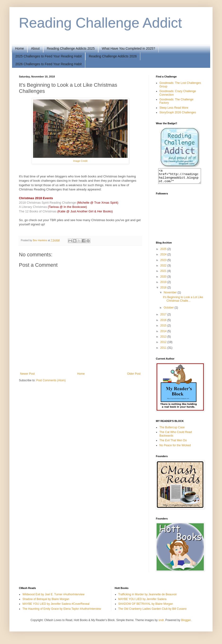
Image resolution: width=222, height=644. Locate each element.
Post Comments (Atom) (51, 380)
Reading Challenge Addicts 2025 (71, 48)
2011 (164, 351)
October (169, 310)
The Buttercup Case (172, 430)
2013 (164, 339)
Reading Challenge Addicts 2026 (113, 56)
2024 (164, 257)
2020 (164, 279)
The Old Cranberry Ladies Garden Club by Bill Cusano (152, 612)
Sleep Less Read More (174, 108)
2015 (164, 328)
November (171, 295)
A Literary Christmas (33, 207)
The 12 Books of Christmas (38, 211)
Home (19, 48)
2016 (164, 323)
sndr (161, 623)
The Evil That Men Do (173, 443)
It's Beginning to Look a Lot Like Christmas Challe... (183, 302)
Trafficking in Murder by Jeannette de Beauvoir (148, 597)
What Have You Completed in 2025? (128, 48)
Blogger (186, 623)
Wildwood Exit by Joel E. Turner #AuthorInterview (53, 597)
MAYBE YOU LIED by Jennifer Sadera (142, 602)
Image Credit (80, 161)
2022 (164, 268)
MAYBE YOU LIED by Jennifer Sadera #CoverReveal (56, 607)
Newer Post (27, 374)
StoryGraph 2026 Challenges (178, 112)
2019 (164, 285)
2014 (164, 334)
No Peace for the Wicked (175, 448)
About (35, 48)
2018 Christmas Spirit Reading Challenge (47, 203)
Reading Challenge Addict (100, 23)
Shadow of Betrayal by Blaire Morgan (46, 602)
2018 (164, 290)
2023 (164, 263)
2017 (164, 317)
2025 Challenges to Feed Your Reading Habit (49, 56)
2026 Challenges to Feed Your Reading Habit (49, 64)
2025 (164, 252)
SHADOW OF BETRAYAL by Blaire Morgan (146, 607)
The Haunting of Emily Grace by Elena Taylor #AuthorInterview (62, 612)
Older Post (134, 374)
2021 (164, 274)
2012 (164, 345)
